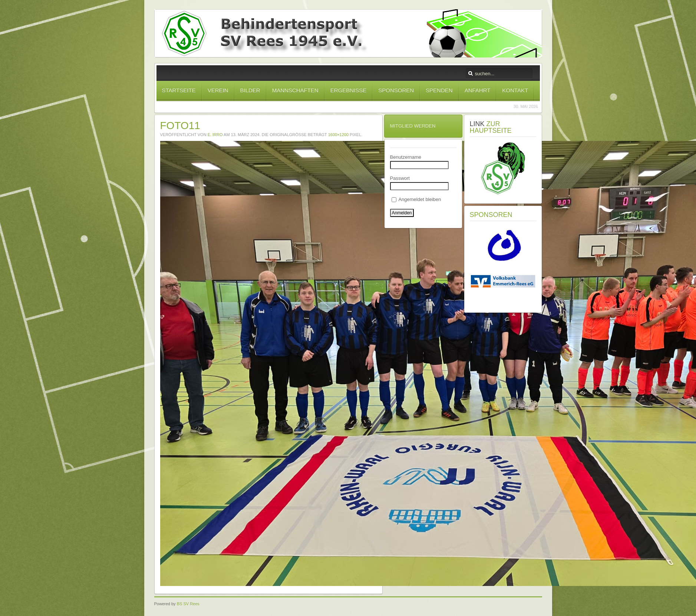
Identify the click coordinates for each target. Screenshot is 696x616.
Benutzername (406, 157)
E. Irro (215, 135)
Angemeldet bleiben (416, 199)
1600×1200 (338, 135)
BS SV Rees (188, 604)
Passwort (400, 178)
